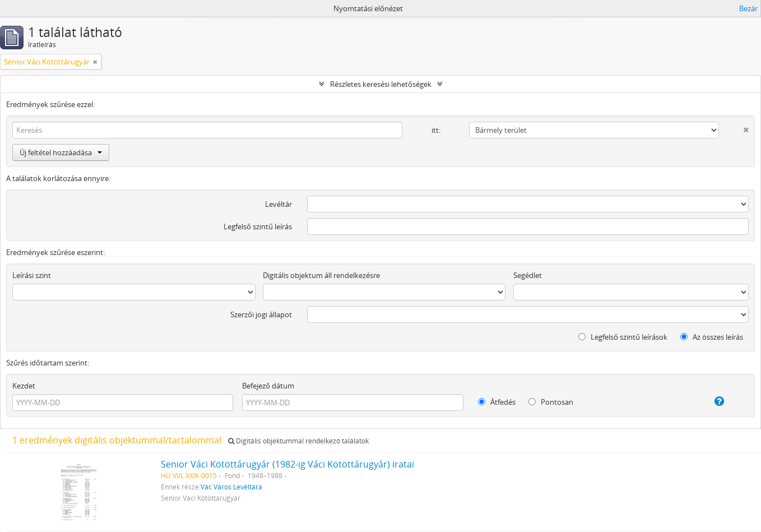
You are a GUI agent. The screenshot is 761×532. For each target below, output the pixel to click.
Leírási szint (32, 275)
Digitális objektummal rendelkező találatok (298, 441)
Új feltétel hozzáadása (61, 152)
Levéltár (279, 204)
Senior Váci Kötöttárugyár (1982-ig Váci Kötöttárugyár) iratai (287, 464)
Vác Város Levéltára (231, 487)
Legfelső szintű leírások (623, 337)
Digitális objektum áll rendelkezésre (321, 275)
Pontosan (551, 402)
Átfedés (497, 402)
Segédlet (528, 275)
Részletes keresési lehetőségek (381, 84)
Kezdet (24, 386)
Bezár (748, 8)
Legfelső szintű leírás (258, 226)
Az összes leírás (712, 337)
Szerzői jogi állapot (261, 314)
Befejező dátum (268, 386)
